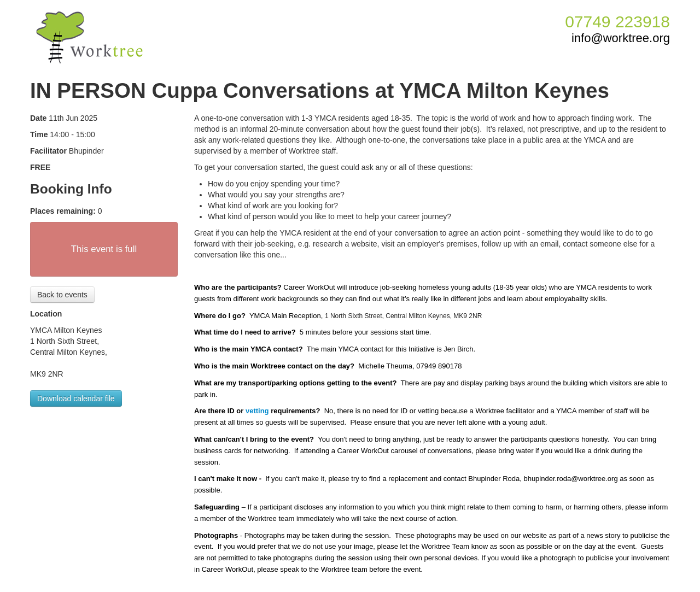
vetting (257, 411)
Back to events (62, 295)
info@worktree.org (621, 38)
